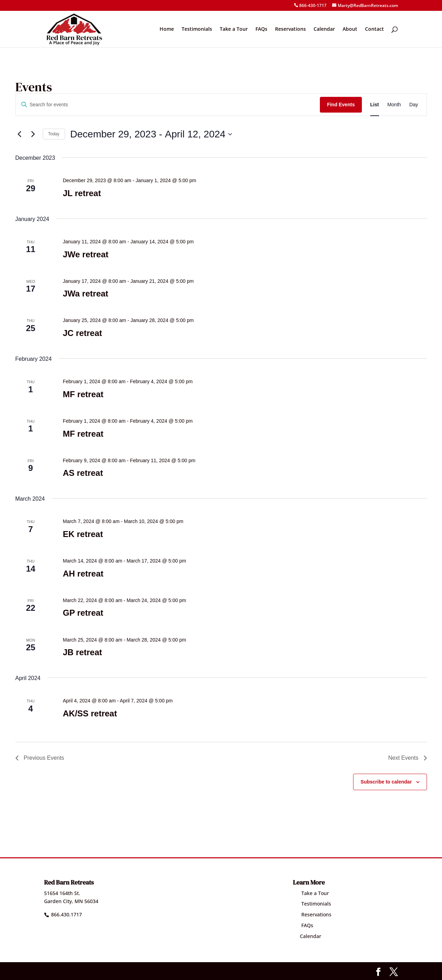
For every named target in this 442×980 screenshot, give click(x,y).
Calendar (324, 29)
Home (167, 29)
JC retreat (82, 333)
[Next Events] (33, 134)
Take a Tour (234, 29)
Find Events (341, 105)
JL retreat (82, 193)
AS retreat (83, 473)
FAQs (261, 29)
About (350, 29)
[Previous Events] (20, 134)
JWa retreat (85, 294)
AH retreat (83, 574)
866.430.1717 (66, 914)
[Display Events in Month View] (394, 105)
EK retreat (83, 534)
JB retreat (82, 652)
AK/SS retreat (90, 713)
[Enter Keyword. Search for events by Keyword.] (168, 105)
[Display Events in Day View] (414, 105)
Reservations (290, 29)
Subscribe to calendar (386, 782)
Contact (374, 29)
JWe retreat (85, 254)
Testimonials (197, 29)
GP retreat (83, 613)
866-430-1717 (313, 5)
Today (54, 134)
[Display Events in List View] (375, 105)
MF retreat (83, 394)
